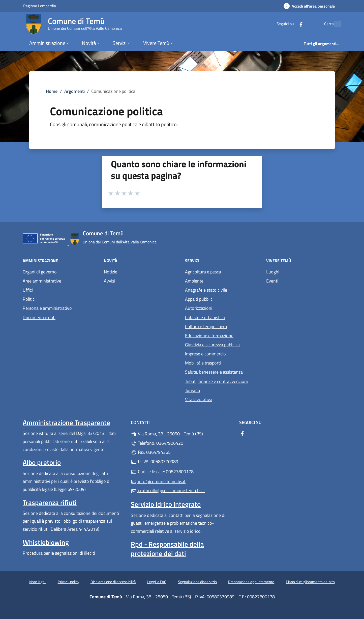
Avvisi (110, 281)
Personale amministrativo (47, 308)
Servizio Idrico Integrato (166, 504)
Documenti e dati (39, 317)
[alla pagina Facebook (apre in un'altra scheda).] (290, 24)
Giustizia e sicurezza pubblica (212, 345)
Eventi (272, 281)
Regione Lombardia (40, 6)
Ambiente (194, 281)
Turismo (193, 390)
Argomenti (74, 91)
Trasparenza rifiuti (50, 502)
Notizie (111, 272)
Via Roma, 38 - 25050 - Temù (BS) (182, 433)
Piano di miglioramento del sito (310, 582)
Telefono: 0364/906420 (157, 443)
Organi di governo (40, 272)
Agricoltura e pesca (203, 272)
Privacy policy (68, 582)
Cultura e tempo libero (206, 327)
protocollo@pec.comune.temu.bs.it (168, 490)
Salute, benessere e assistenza (214, 372)
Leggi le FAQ (157, 582)
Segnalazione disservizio (197, 582)
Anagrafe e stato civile (206, 290)
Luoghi (273, 272)
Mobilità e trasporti (203, 363)
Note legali (38, 582)
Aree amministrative (42, 281)
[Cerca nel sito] (335, 24)
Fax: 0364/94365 (151, 452)
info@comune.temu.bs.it (158, 481)
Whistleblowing (46, 542)
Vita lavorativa (199, 399)
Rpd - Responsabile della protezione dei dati (167, 549)
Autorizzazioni (199, 308)
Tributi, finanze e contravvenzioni (216, 381)
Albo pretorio (42, 462)
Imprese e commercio (205, 354)
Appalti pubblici (199, 299)
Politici (29, 299)
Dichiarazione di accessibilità (113, 582)
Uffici (28, 290)
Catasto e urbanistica (205, 317)
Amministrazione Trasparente (66, 423)
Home (52, 91)
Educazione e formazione (209, 336)
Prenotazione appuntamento (251, 582)
